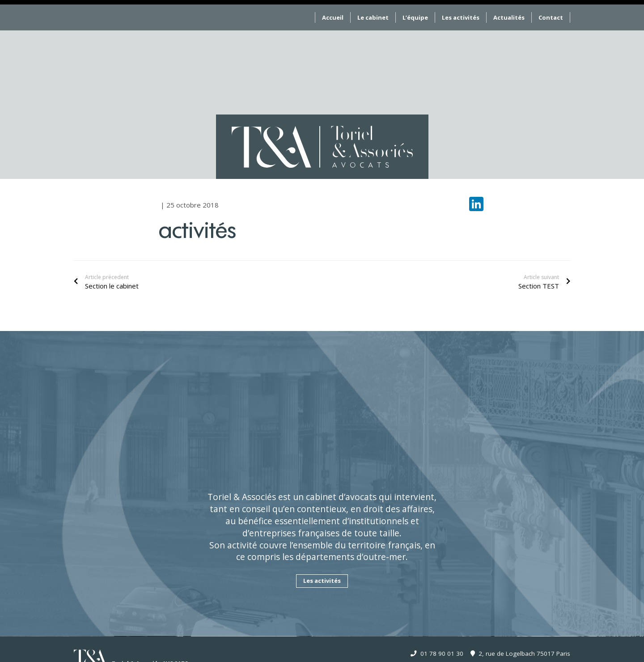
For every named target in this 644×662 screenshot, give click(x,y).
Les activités (461, 17)
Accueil (333, 17)
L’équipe (415, 17)
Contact (551, 17)
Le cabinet (373, 17)
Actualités (509, 17)
